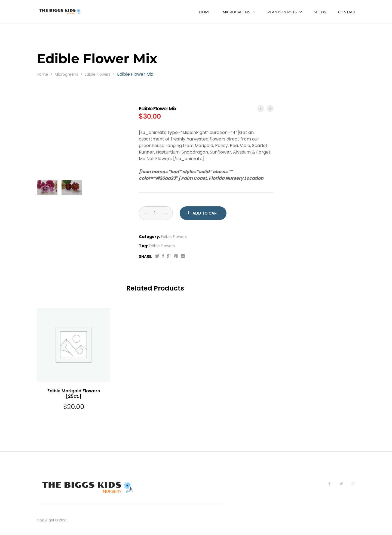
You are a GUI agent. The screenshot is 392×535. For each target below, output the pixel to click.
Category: (149, 237)
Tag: (143, 246)
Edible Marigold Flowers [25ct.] (74, 394)
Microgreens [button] (236, 12)
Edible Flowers (174, 237)
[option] (84, 105)
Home (205, 12)
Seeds (320, 12)
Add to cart (206, 213)
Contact (347, 12)
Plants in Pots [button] (282, 12)
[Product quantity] (156, 213)
